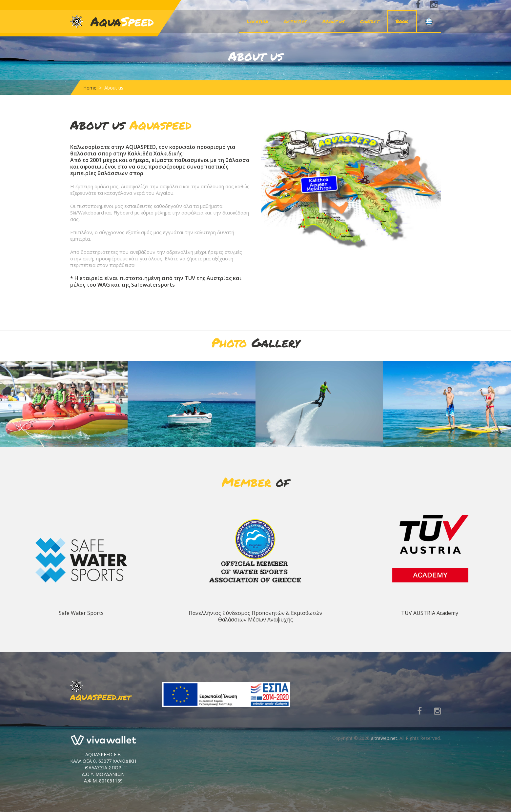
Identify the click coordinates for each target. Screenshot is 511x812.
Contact (369, 21)
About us (333, 21)
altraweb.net (384, 738)
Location (257, 21)
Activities (295, 21)
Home (90, 88)
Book (402, 21)
